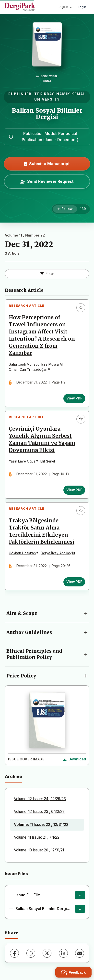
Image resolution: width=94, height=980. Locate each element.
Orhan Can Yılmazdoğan (28, 370)
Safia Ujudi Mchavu (24, 364)
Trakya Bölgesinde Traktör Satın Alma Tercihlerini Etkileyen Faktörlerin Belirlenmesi (42, 531)
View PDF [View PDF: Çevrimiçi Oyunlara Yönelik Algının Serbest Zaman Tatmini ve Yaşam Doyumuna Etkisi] (74, 490)
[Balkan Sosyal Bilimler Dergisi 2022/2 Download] (80, 909)
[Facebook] (14, 953)
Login (82, 7)
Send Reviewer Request (47, 181)
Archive (13, 776)
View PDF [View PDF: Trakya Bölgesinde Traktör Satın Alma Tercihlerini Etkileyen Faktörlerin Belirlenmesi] (74, 582)
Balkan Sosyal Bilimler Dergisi (47, 114)
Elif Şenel (48, 461)
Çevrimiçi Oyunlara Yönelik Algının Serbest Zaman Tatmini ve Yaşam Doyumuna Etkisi (42, 440)
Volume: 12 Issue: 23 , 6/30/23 (39, 812)
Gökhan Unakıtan (22, 553)
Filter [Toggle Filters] (47, 274)
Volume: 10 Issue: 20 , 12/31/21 (39, 850)
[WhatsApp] (31, 953)
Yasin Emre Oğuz (22, 461)
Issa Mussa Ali (52, 364)
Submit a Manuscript (47, 164)
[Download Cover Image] (75, 759)
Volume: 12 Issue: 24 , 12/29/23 (40, 799)
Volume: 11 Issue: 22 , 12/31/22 (41, 825)
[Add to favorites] (81, 308)
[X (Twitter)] (47, 953)
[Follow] (65, 209)
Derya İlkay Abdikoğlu (58, 553)
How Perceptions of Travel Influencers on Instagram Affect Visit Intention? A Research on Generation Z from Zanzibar (42, 335)
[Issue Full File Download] (80, 895)
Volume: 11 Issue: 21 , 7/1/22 (37, 837)
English (65, 7)
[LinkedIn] (63, 953)
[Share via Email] (80, 953)
